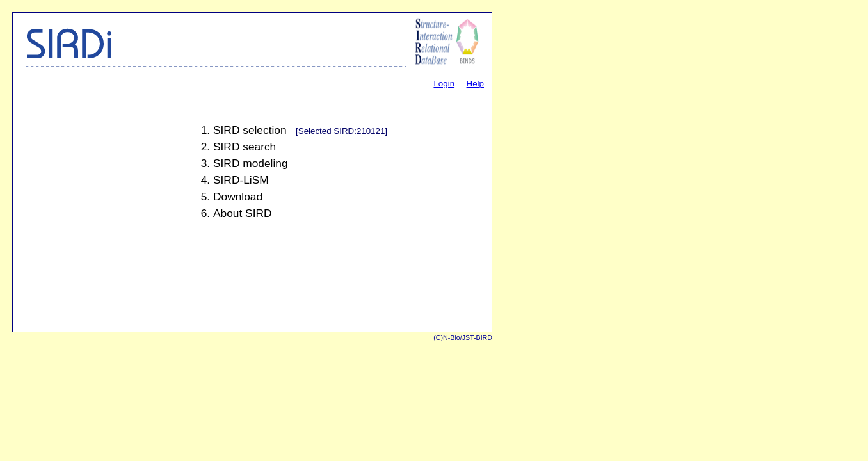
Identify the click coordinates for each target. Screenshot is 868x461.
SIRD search (245, 147)
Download (238, 197)
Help (475, 84)
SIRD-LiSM (241, 180)
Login (444, 84)
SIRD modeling (251, 163)
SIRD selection (250, 130)
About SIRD (243, 213)
